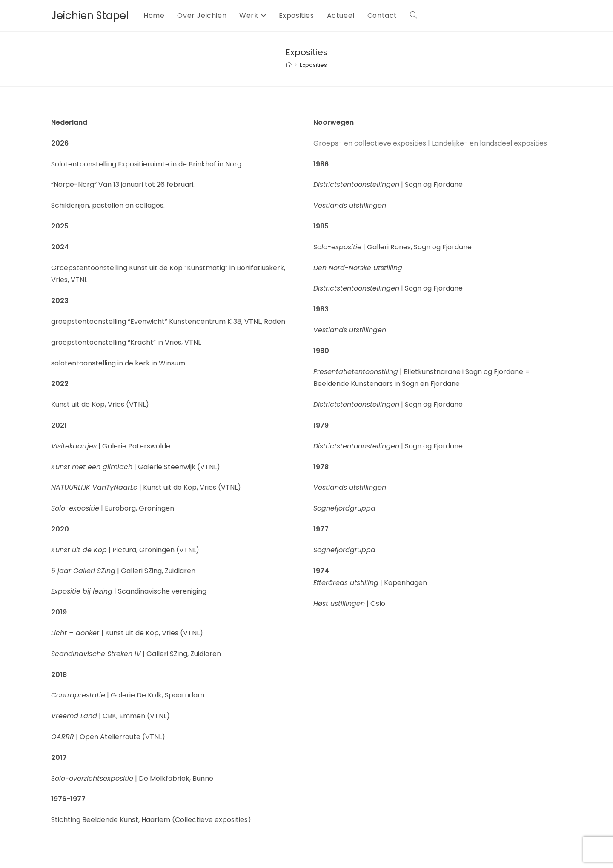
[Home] (289, 65)
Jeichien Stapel (90, 16)
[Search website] (413, 16)
